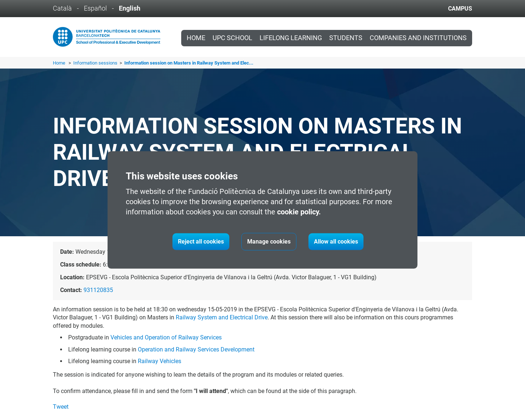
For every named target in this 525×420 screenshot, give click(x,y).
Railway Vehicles (160, 361)
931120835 (98, 290)
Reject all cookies (201, 242)
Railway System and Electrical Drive (222, 317)
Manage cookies (269, 242)
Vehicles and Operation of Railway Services (166, 337)
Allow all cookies (336, 242)
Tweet (61, 407)
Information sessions (96, 63)
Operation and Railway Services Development (196, 349)
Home (196, 38)
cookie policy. (299, 212)
